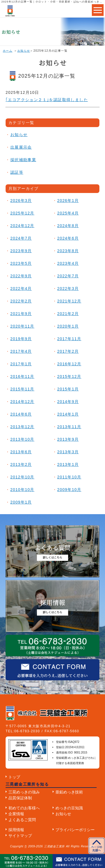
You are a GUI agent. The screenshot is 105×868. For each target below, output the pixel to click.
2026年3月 (21, 201)
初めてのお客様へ (24, 808)
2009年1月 (21, 502)
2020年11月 (22, 326)
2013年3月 (68, 452)
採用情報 (16, 830)
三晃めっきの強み (24, 792)
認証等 (17, 172)
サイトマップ (20, 836)
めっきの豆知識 (69, 808)
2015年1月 (68, 389)
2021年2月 (68, 314)
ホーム (8, 51)
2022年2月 (21, 301)
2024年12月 (22, 226)
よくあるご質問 (22, 820)
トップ (14, 777)
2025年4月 (68, 213)
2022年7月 (68, 276)
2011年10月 (69, 477)
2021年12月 (69, 301)
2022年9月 (21, 276)
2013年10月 (22, 439)
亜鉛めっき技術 (69, 792)
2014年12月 (22, 402)
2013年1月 (68, 464)
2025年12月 (22, 213)
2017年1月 (21, 364)
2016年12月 (69, 364)
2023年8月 (68, 251)
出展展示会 (21, 147)
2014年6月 (21, 414)
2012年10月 (22, 477)
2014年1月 (68, 414)
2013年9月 (68, 439)
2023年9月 (21, 251)
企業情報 (16, 814)
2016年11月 (22, 376)
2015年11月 (22, 389)
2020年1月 (68, 326)
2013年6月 (21, 452)
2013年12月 (22, 427)
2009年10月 (69, 490)
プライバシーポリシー (75, 830)
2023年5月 (21, 263)
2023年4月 (68, 263)
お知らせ (24, 51)
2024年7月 (21, 238)
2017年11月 (69, 339)
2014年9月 (68, 402)
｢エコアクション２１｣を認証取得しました (47, 100)
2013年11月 (69, 427)
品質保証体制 (20, 798)
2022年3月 (68, 288)
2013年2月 (21, 464)
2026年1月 (68, 201)
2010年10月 (22, 490)
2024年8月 (68, 226)
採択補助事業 (23, 160)
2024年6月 (68, 238)
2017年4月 (21, 351)
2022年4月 (21, 288)
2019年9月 (21, 339)
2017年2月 (68, 351)
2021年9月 (21, 314)
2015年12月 (69, 376)
